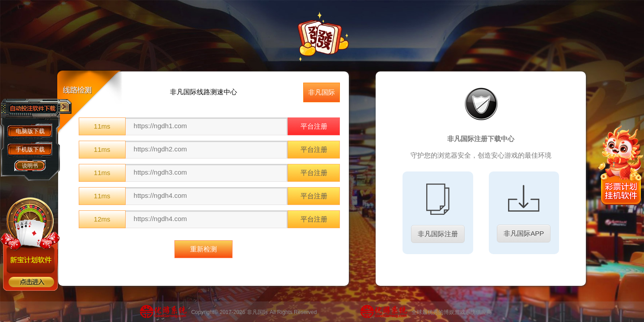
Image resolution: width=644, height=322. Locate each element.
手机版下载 (30, 149)
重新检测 (203, 249)
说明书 (30, 166)
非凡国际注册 (438, 234)
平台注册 (314, 126)
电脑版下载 (30, 131)
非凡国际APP (524, 233)
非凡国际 (322, 92)
